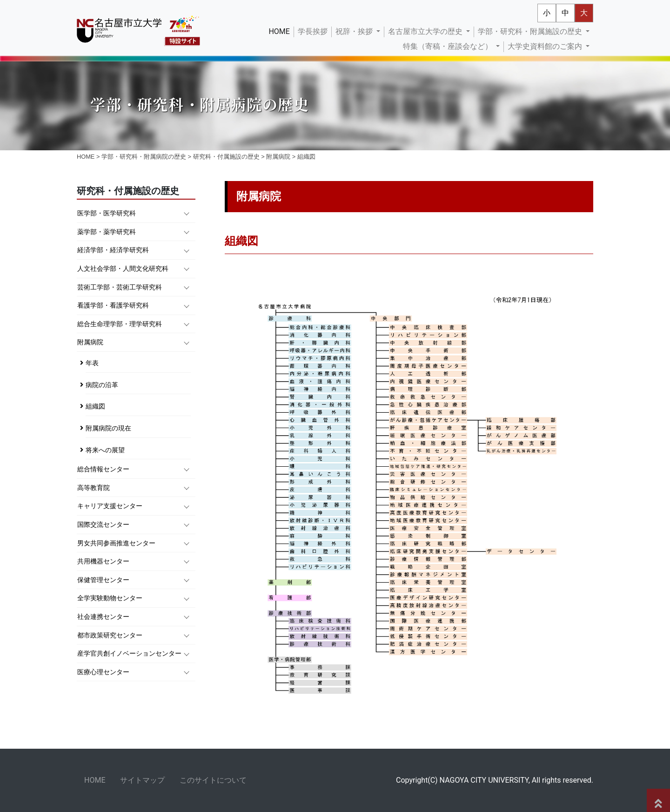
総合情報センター (103, 469)
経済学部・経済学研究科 (113, 250)
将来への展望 (105, 450)
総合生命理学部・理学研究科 (120, 324)
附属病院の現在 (108, 428)
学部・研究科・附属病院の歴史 (144, 157)
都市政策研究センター (110, 635)
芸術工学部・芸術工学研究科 (120, 287)
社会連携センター (103, 617)
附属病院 (278, 157)
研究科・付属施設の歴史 (226, 157)
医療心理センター (103, 672)
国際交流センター (103, 525)
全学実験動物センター (110, 598)
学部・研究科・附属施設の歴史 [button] (531, 31)
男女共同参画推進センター (116, 543)
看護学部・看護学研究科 (113, 305)
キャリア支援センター (110, 506)
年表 (92, 363)
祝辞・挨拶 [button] (355, 31)
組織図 (95, 406)
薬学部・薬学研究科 (107, 232)
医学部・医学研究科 (107, 213)
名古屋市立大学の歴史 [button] (426, 31)
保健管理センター (103, 580)
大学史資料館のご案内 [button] (546, 46)
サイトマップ (142, 780)
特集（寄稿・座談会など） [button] (449, 46)
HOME (281, 31)
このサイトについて (213, 780)
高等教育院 (94, 488)
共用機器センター (103, 561)
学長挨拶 (313, 31)
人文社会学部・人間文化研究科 (123, 269)
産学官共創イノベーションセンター (129, 654)
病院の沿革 (102, 385)
